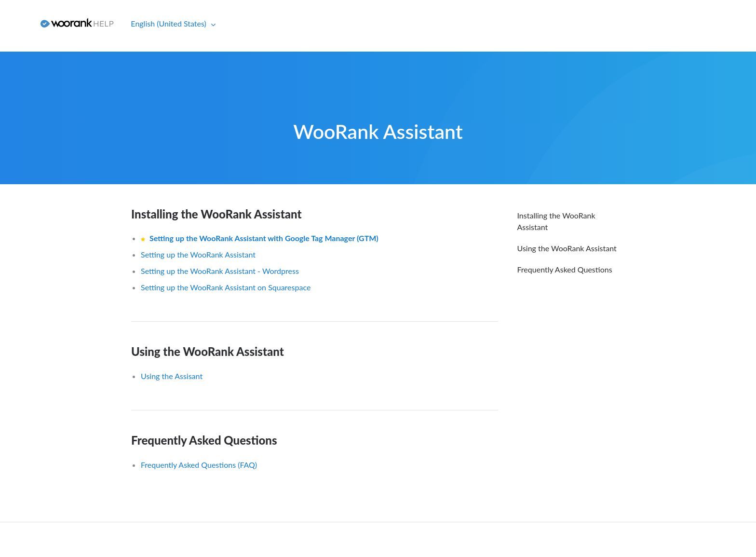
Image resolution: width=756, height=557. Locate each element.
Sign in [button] (17, 23)
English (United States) (169, 23)
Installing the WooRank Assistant (216, 214)
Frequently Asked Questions (204, 440)
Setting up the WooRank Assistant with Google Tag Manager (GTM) (264, 238)
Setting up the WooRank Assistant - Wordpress (220, 271)
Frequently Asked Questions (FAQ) (199, 465)
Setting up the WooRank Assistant (198, 254)
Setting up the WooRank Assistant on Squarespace (226, 287)
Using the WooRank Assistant (208, 351)
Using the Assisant (172, 376)
